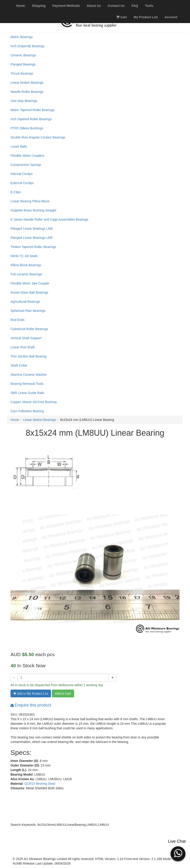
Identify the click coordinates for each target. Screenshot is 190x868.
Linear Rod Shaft (23, 347)
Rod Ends (17, 320)
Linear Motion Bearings (27, 83)
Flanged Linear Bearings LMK (32, 229)
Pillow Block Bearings (26, 265)
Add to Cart (63, 693)
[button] (178, 853)
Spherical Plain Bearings (28, 311)
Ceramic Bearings (23, 55)
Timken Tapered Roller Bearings (33, 247)
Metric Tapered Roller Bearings (32, 110)
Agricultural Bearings (25, 302)
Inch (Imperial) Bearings (28, 46)
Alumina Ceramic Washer (29, 375)
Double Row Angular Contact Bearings (38, 137)
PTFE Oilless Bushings (27, 128)
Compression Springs (26, 165)
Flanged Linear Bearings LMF (32, 238)
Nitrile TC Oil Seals (24, 256)
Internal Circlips (21, 174)
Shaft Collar (19, 365)
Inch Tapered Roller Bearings (31, 119)
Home (15, 420)
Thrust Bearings (22, 73)
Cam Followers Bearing (27, 411)
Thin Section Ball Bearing (28, 356)
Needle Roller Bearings (27, 92)
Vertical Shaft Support (26, 338)
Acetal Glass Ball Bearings (29, 292)
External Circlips (22, 183)
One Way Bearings (24, 101)
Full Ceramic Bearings (26, 274)
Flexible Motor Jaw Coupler (30, 283)
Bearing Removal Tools (27, 384)
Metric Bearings (22, 37)
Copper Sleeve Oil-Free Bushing (34, 402)
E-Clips (16, 192)
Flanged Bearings (23, 64)
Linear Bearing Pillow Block (30, 201)
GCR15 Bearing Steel (40, 784)
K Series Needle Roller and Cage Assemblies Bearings (49, 219)
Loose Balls (19, 146)
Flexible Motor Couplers (27, 156)
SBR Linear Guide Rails (27, 393)
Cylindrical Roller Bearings (29, 329)
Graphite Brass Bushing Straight (33, 210)
